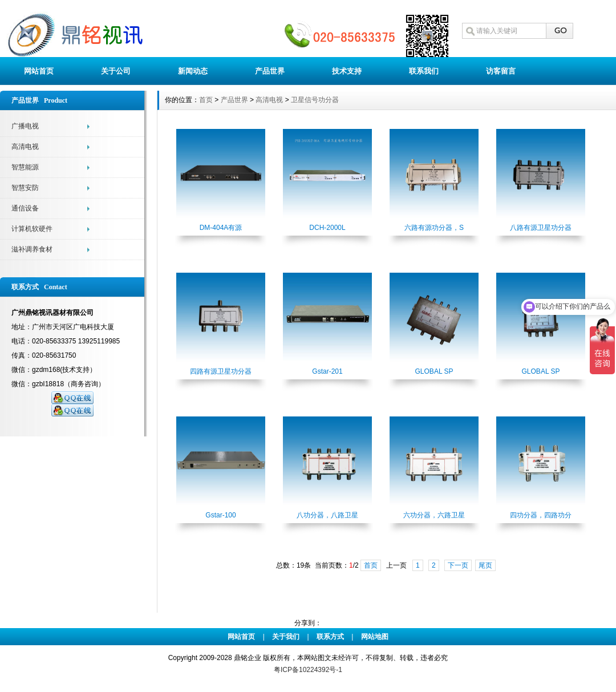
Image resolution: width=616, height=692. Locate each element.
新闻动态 (193, 71)
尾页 (485, 565)
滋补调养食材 (32, 249)
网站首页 (39, 71)
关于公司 (116, 71)
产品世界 (270, 71)
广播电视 (25, 126)
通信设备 (25, 208)
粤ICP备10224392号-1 (308, 670)
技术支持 (347, 71)
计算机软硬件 (32, 229)
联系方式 (330, 637)
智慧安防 (25, 188)
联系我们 (424, 71)
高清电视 (25, 147)
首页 (206, 100)
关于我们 (286, 637)
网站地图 (375, 637)
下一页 (458, 565)
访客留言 (501, 71)
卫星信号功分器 (315, 100)
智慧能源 (25, 167)
